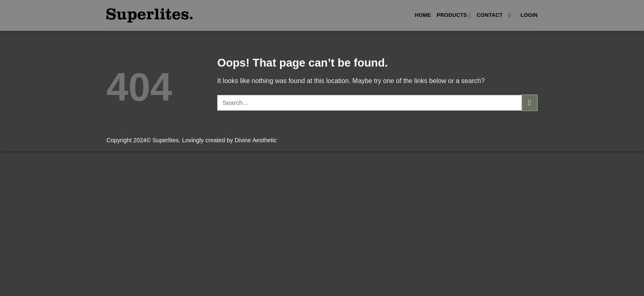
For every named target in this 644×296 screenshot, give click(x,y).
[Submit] (530, 103)
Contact (489, 15)
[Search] (512, 15)
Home (423, 15)
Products (454, 15)
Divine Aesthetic (255, 140)
